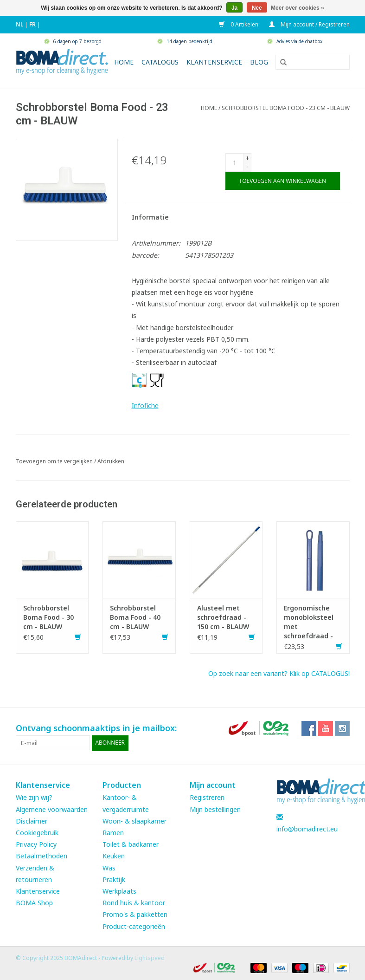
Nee (257, 8)
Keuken (114, 856)
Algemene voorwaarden (52, 809)
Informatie (150, 217)
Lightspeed (150, 957)
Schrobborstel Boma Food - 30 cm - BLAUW (48, 617)
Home (124, 62)
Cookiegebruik (37, 832)
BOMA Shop (34, 902)
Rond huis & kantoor (134, 902)
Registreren (207, 797)
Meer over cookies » (298, 8)
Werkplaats (119, 891)
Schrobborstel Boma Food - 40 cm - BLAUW (135, 617)
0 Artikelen (239, 24)
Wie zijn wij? (34, 797)
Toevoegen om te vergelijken (55, 461)
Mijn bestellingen (215, 809)
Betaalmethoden (42, 856)
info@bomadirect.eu (307, 828)
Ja (234, 8)
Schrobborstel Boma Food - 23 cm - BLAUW (286, 108)
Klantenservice (214, 62)
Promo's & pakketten (135, 914)
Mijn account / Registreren (309, 24)
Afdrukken (111, 461)
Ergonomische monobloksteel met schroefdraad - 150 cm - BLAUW (310, 622)
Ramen (113, 832)
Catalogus (160, 62)
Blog (259, 62)
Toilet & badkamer (131, 844)
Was (109, 867)
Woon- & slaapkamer (134, 821)
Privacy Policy (36, 844)
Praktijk (114, 879)
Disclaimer (32, 821)
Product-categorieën (134, 926)
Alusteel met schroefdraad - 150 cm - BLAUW (223, 617)
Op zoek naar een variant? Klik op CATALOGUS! (279, 673)
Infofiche (145, 406)
